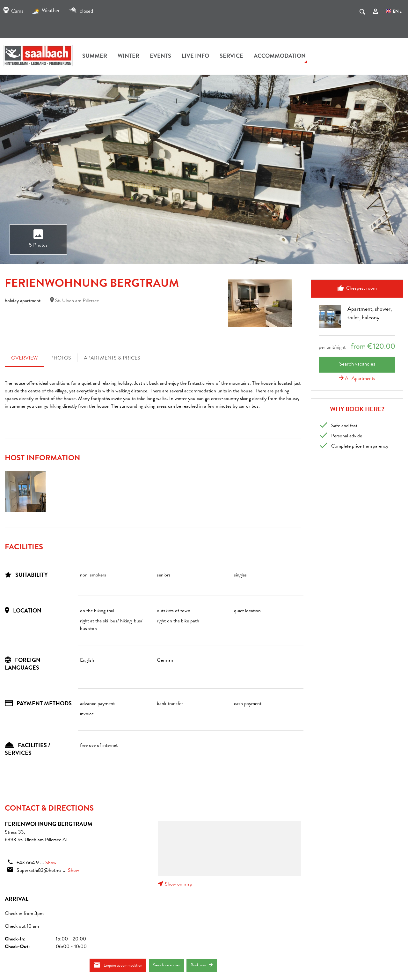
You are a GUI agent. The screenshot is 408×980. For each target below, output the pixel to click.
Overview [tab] (24, 359)
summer (95, 56)
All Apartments (357, 379)
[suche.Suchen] (362, 13)
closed (81, 12)
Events (160, 56)
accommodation (280, 56)
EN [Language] (394, 12)
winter (128, 56)
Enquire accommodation (118, 965)
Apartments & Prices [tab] (112, 359)
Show (51, 863)
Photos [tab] (61, 359)
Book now (202, 965)
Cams (13, 12)
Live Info (195, 56)
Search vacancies (166, 965)
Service (231, 56)
